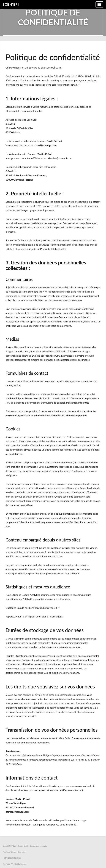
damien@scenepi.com (60, 158)
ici (23, 616)
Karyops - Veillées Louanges (15, 864)
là (29, 616)
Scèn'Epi (11, 4)
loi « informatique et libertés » (43, 786)
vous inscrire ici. (68, 824)
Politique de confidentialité (14, 852)
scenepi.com (53, 67)
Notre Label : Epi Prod (12, 858)
